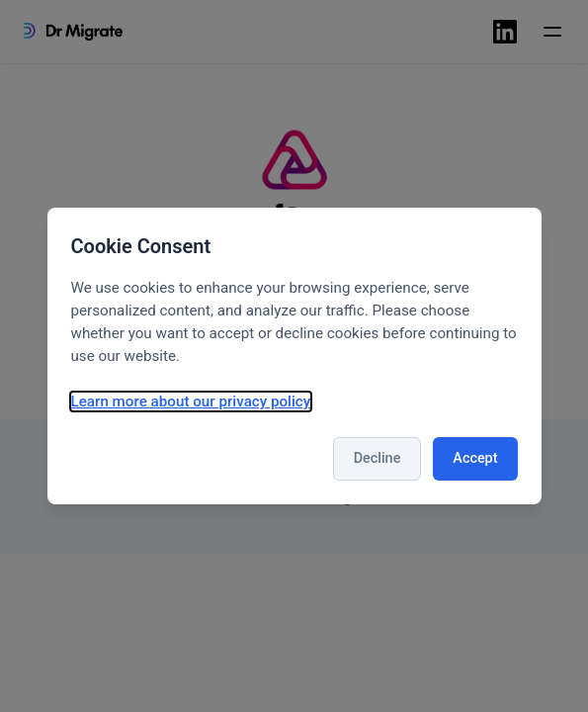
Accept (475, 458)
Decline (378, 458)
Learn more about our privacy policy (191, 401)
